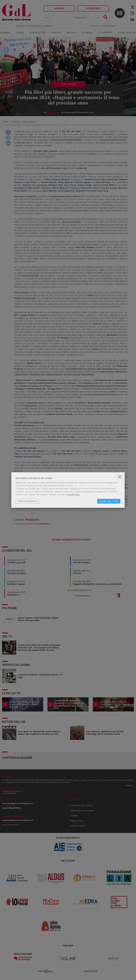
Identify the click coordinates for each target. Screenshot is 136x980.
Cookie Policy (73, 494)
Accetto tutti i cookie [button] (109, 501)
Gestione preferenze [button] (27, 501)
